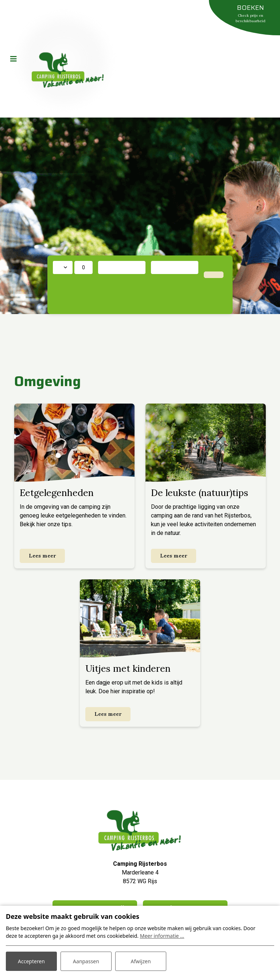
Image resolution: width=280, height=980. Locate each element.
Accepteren (31, 961)
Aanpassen (86, 961)
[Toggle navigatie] (13, 59)
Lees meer (42, 556)
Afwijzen (141, 961)
